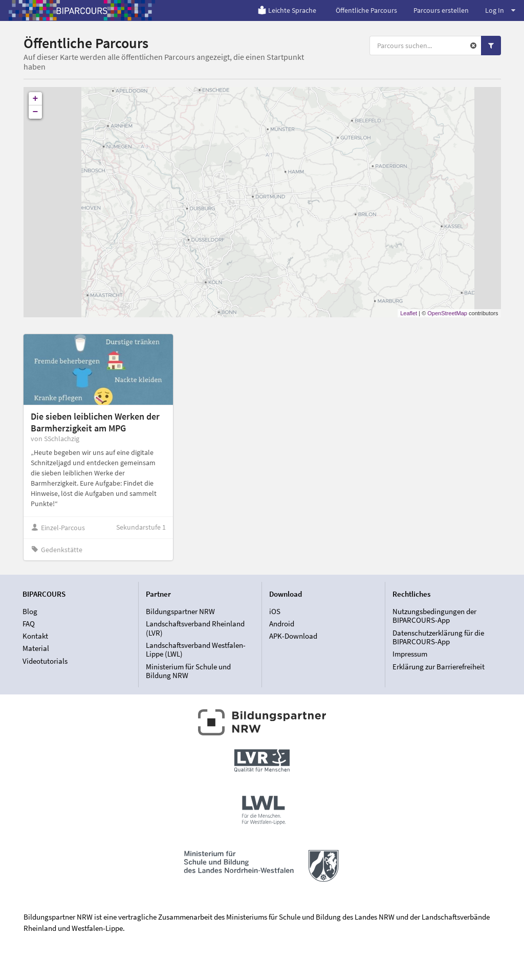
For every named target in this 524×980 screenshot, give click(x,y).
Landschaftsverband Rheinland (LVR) (195, 628)
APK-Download (293, 636)
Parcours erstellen (441, 10)
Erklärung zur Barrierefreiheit (439, 667)
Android (282, 624)
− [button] (36, 112)
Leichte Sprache (287, 10)
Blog (30, 612)
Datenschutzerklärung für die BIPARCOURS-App (438, 637)
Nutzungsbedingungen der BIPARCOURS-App (434, 616)
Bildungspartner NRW (180, 612)
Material (36, 648)
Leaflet (409, 313)
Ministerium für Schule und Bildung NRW (188, 671)
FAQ (29, 624)
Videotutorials (45, 661)
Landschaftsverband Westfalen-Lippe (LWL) (196, 650)
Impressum (410, 654)
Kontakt (35, 636)
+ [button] (36, 99)
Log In (500, 10)
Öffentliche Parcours (366, 10)
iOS (275, 612)
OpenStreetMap (447, 313)
